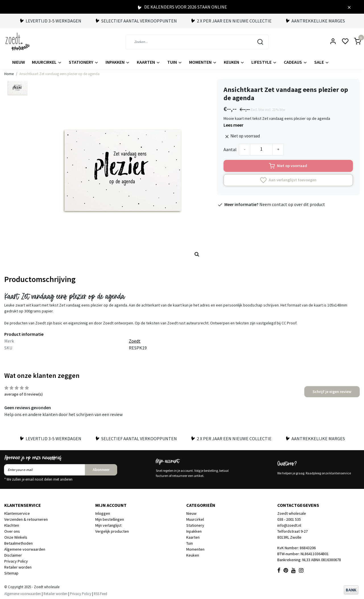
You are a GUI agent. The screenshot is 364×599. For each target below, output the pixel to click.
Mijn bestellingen (110, 519)
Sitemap (11, 573)
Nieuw (19, 62)
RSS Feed (101, 594)
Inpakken (118, 62)
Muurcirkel (47, 62)
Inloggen (103, 513)
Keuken (234, 62)
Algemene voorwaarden (25, 549)
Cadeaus (296, 62)
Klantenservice (17, 513)
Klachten (12, 525)
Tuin (175, 62)
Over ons (12, 531)
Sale (322, 62)
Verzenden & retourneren (26, 519)
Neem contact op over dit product (292, 204)
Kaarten (149, 62)
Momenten (203, 62)
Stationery (84, 62)
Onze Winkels (16, 537)
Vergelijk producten (112, 531)
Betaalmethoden (18, 543)
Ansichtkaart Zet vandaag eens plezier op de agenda (59, 74)
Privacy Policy (16, 561)
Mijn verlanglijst (108, 525)
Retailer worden (18, 567)
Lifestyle (264, 62)
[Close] (349, 7)
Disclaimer (13, 555)
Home (9, 74)
